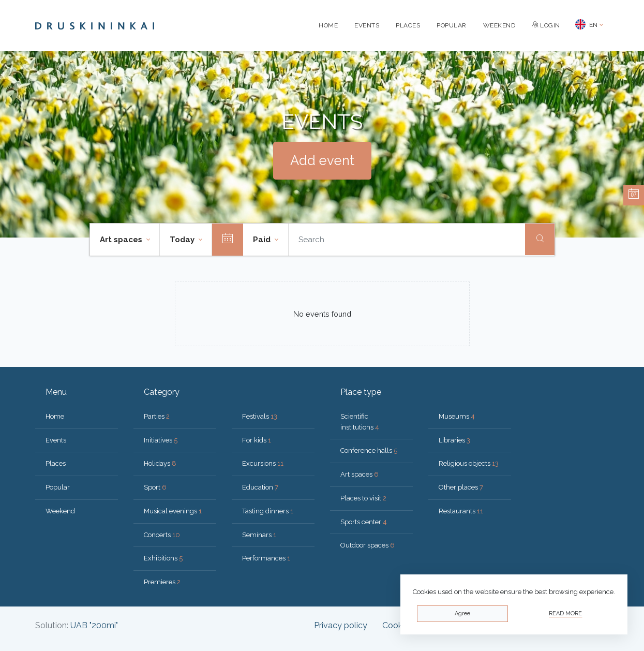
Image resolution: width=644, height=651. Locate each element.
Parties (157, 416)
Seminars (259, 535)
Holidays (160, 463)
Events (367, 25)
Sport (155, 487)
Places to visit (363, 498)
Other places (461, 487)
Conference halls (369, 450)
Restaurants (461, 511)
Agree (462, 613)
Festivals (260, 416)
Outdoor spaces (368, 545)
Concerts (162, 535)
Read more (565, 613)
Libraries (454, 440)
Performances (266, 558)
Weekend (499, 25)
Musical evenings (173, 511)
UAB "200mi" (94, 625)
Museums (457, 416)
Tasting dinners (268, 511)
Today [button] (183, 240)
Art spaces (360, 474)
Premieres (162, 582)
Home (328, 25)
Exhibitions (163, 558)
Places (408, 25)
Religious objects (469, 463)
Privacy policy (341, 625)
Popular (452, 25)
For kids (257, 440)
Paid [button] (263, 240)
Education (260, 487)
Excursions (263, 463)
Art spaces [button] (122, 240)
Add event (322, 160)
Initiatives (161, 440)
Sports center (364, 522)
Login (546, 25)
